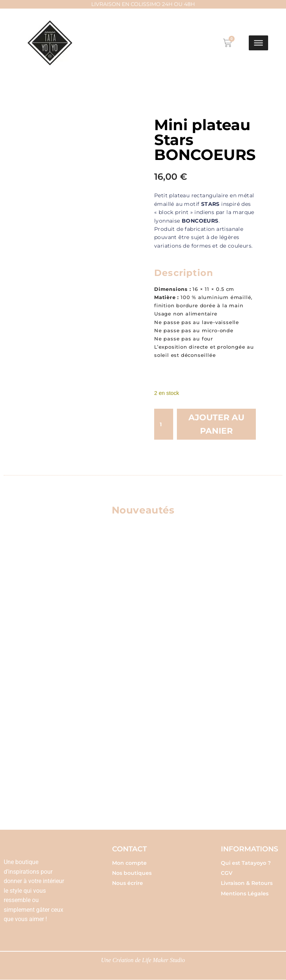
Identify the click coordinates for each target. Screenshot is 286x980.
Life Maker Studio (164, 960)
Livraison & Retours (247, 883)
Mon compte (129, 863)
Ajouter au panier (216, 424)
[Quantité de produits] (164, 424)
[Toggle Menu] (258, 43)
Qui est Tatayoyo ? (246, 863)
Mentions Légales (245, 893)
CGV (227, 873)
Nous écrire (128, 883)
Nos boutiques (132, 873)
